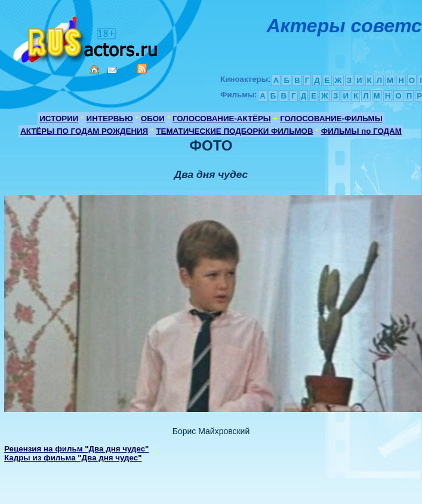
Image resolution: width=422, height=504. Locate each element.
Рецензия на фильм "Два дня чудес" (76, 449)
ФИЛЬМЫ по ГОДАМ (361, 131)
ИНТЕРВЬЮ (110, 119)
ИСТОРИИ (59, 119)
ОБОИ (153, 119)
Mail (112, 70)
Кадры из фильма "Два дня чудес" (73, 458)
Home (94, 69)
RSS (142, 69)
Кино (87, 37)
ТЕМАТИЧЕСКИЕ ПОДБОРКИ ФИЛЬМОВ (234, 131)
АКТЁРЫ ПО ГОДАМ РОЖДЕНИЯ (84, 131)
